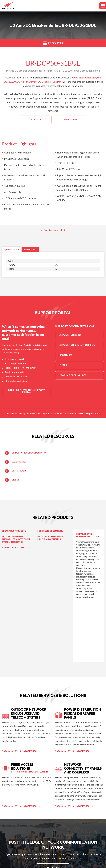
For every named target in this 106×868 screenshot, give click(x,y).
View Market (32, 751)
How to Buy (71, 120)
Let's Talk (36, 120)
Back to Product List (53, 230)
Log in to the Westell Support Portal (26, 391)
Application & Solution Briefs (77, 345)
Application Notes (71, 335)
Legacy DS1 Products (14, 531)
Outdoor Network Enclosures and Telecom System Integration (16, 539)
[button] (53, 453)
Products (53, 43)
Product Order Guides (73, 375)
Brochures (66, 355)
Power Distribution (13, 548)
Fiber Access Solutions (50, 531)
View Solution (10, 751)
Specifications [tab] (12, 249)
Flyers (63, 365)
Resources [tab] (30, 249)
